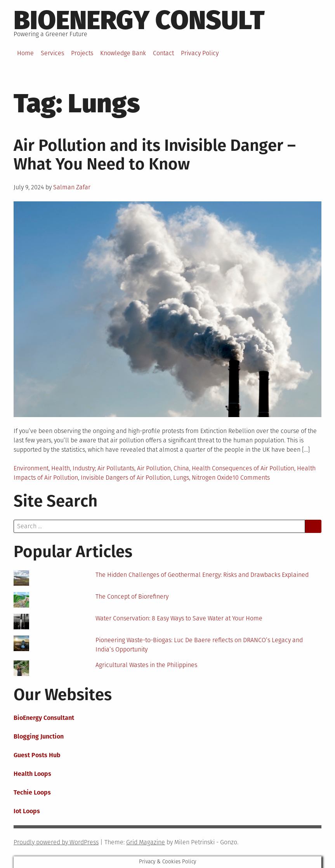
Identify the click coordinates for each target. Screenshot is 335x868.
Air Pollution (154, 468)
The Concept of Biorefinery (132, 596)
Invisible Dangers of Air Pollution (126, 478)
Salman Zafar (72, 187)
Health (61, 468)
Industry (84, 468)
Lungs (181, 478)
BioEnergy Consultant (44, 718)
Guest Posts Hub (37, 755)
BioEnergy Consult (139, 20)
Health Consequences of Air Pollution (243, 468)
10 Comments (251, 478)
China (181, 468)
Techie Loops (32, 792)
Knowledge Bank (123, 53)
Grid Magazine (146, 842)
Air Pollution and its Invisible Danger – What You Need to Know (155, 155)
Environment (31, 468)
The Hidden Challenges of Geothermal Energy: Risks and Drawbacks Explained (202, 575)
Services (52, 53)
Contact (163, 53)
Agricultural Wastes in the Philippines (146, 665)
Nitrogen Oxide (212, 478)
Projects (82, 53)
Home (25, 53)
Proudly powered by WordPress (56, 842)
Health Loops (32, 774)
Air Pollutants (116, 468)
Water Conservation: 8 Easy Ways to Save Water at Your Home (179, 618)
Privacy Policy (200, 53)
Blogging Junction (39, 736)
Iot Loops (27, 811)
